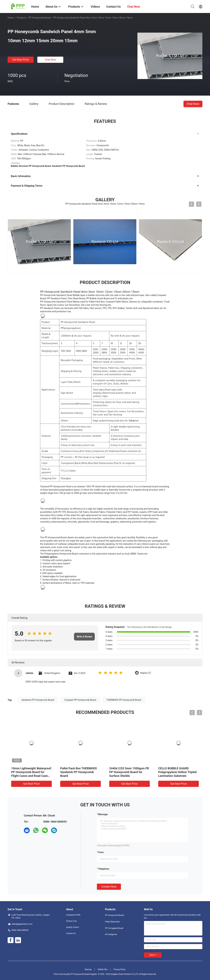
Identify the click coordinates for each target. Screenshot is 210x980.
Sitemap (88, 969)
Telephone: (104, 869)
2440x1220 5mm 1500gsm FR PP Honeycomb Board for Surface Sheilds (129, 772)
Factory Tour (71, 921)
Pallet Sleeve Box (112, 922)
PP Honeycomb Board (40, 18)
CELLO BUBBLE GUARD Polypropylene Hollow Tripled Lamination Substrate (177, 772)
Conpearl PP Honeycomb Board (80, 700)
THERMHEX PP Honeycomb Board (124, 700)
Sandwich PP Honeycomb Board (38, 700)
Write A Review (84, 637)
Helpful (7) (145, 673)
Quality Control (72, 927)
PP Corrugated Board (114, 928)
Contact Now (109, 887)
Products (21, 18)
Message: (103, 814)
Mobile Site (103, 969)
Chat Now (50, 60)
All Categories (111, 934)
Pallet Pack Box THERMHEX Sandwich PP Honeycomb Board (79, 772)
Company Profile (73, 915)
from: (101, 852)
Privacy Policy (119, 969)
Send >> (153, 955)
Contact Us (71, 933)
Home (11, 18)
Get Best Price (21, 60)
